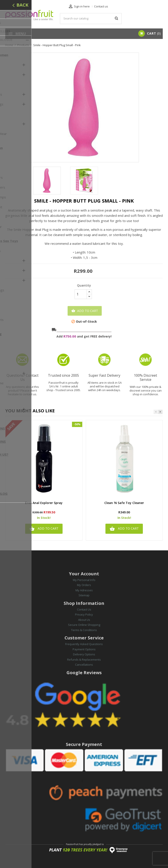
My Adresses (84, 590)
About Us (84, 620)
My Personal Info (84, 580)
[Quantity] (81, 294)
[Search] (91, 19)
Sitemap (84, 595)
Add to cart (85, 311)
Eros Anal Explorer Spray (44, 503)
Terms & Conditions (84, 630)
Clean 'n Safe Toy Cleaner (124, 503)
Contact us (101, 6)
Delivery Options (84, 654)
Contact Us (84, 609)
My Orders (84, 585)
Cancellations (84, 665)
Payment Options (84, 649)
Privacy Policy (84, 614)
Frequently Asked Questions (84, 644)
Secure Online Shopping (84, 625)
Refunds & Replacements (84, 660)
